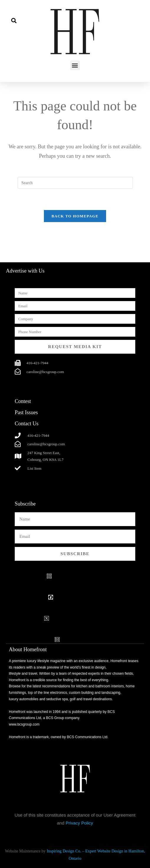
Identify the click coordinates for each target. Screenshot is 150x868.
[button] (14, 20)
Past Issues (26, 412)
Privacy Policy (79, 823)
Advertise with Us (25, 271)
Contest (23, 401)
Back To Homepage (75, 216)
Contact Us (27, 424)
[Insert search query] (75, 183)
